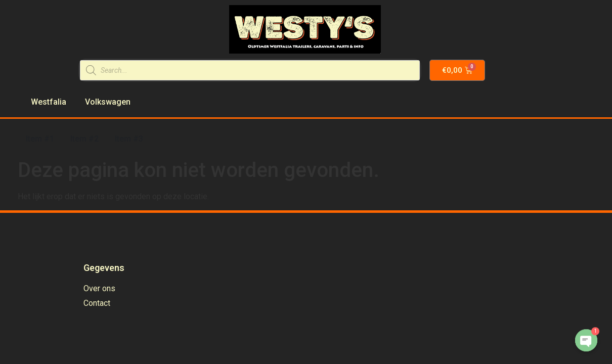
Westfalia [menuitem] (49, 102)
